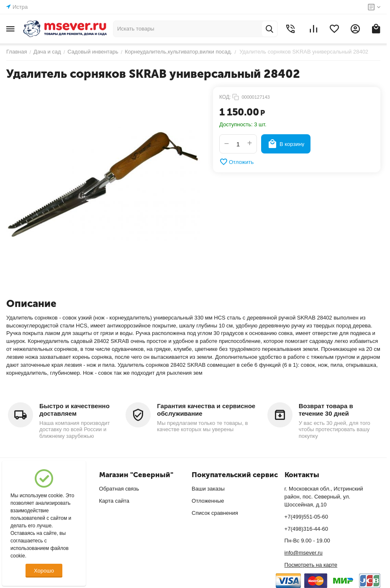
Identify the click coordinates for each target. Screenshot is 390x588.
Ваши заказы (208, 489)
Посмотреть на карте (311, 565)
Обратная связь (119, 489)
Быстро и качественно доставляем (74, 410)
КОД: (225, 97)
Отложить (236, 162)
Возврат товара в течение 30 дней (326, 410)
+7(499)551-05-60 (306, 517)
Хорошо (44, 571)
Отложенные (208, 501)
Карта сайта (114, 501)
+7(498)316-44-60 (306, 529)
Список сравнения (215, 513)
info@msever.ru (304, 553)
